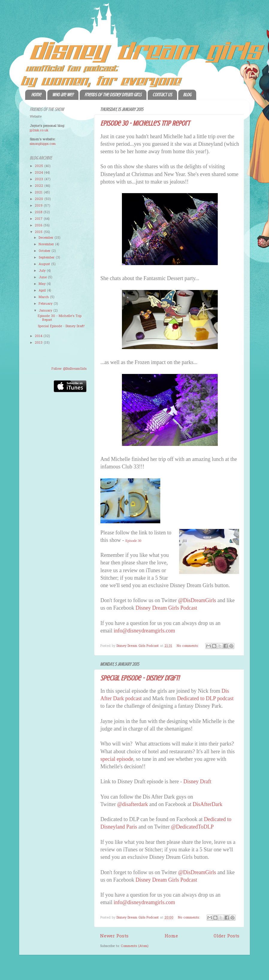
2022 (40, 186)
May (43, 284)
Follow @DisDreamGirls (69, 369)
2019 (39, 206)
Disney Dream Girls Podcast (166, 608)
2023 (40, 179)
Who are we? (63, 95)
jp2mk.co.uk (39, 130)
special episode (117, 759)
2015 (39, 232)
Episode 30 (133, 541)
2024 (39, 173)
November (47, 244)
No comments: (188, 646)
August (45, 264)
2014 (39, 336)
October (45, 251)
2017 (39, 219)
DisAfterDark (207, 804)
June (43, 277)
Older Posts (226, 936)
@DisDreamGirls (197, 600)
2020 (40, 199)
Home (36, 95)
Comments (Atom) (134, 946)
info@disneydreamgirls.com (144, 631)
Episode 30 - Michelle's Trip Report (145, 123)
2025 (40, 166)
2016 (39, 226)
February (46, 304)
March (44, 297)
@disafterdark (133, 804)
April (43, 291)
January (46, 311)
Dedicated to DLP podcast (205, 698)
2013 (39, 343)
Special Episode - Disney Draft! (140, 678)
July (43, 271)
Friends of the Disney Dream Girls (113, 95)
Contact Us (162, 95)
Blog (187, 95)
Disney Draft (197, 781)
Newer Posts (114, 936)
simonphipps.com (43, 144)
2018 (39, 212)
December (47, 238)
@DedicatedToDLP (192, 827)
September (47, 258)
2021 (39, 193)
